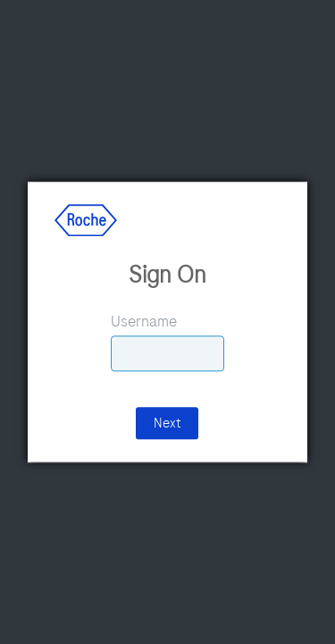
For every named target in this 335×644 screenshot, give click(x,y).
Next (167, 424)
